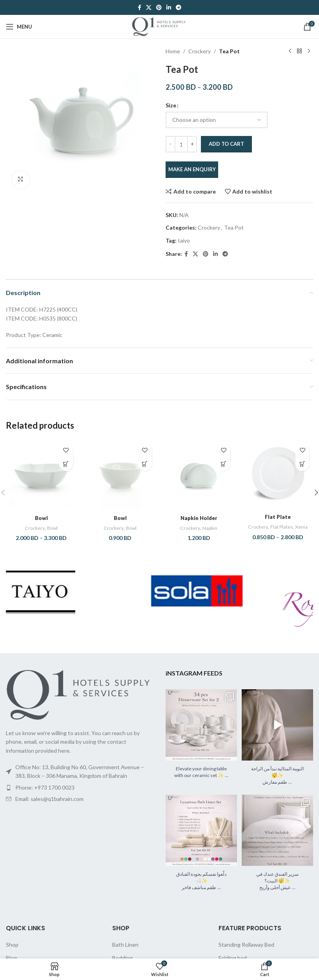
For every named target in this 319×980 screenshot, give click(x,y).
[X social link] (149, 8)
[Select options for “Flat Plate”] (302, 464)
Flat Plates (289, 527)
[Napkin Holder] (199, 475)
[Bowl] (41, 475)
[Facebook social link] (139, 8)
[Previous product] (290, 51)
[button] (145, 464)
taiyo (184, 240)
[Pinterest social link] (159, 8)
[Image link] (80, 700)
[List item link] (80, 794)
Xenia (278, 534)
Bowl (41, 518)
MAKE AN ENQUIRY (192, 169)
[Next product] (308, 51)
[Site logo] (160, 26)
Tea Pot (229, 51)
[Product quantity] (181, 144)
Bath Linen (125, 951)
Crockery (200, 51)
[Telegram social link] (179, 8)
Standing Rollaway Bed (246, 951)
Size (171, 105)
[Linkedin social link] (169, 8)
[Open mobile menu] (19, 27)
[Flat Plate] (278, 475)
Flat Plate (278, 517)
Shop (12, 951)
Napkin (211, 528)
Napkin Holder (199, 518)
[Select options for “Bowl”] (66, 464)
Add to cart (226, 144)
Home (173, 51)
